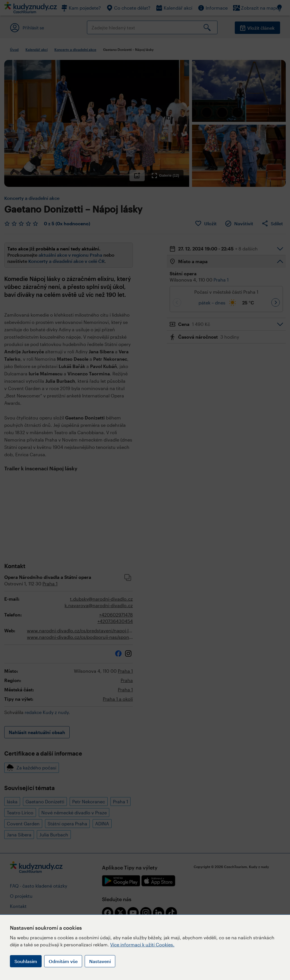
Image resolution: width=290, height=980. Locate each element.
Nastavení (100, 961)
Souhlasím (26, 961)
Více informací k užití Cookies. (142, 945)
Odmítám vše (63, 961)
